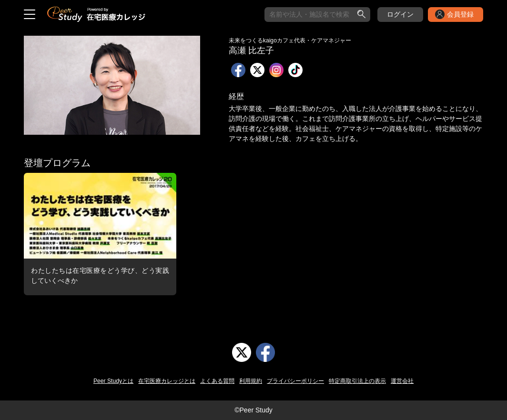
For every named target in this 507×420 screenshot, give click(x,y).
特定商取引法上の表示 (357, 381)
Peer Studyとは (113, 381)
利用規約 (251, 381)
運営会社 (402, 381)
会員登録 (460, 14)
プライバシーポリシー (295, 381)
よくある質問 (217, 381)
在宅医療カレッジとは (167, 381)
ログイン (400, 14)
